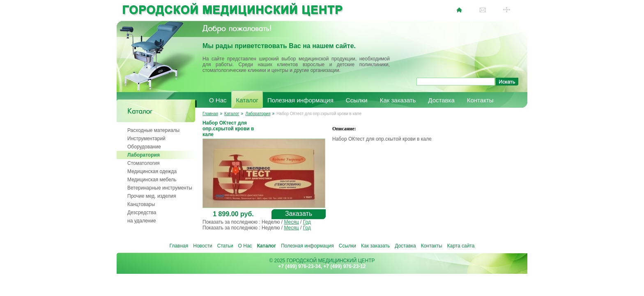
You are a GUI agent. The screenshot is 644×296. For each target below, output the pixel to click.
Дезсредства (142, 213)
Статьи (225, 246)
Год (307, 222)
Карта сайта (461, 246)
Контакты (480, 100)
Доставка (441, 100)
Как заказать (398, 100)
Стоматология (144, 163)
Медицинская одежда (152, 171)
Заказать (299, 214)
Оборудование (144, 147)
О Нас (218, 100)
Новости (202, 246)
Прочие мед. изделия (152, 196)
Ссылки (357, 100)
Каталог (247, 100)
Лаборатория (144, 155)
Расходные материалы (153, 130)
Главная (210, 114)
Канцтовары (141, 204)
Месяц (291, 222)
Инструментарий (146, 139)
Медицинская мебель (152, 180)
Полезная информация (300, 100)
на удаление (142, 221)
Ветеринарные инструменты (160, 188)
